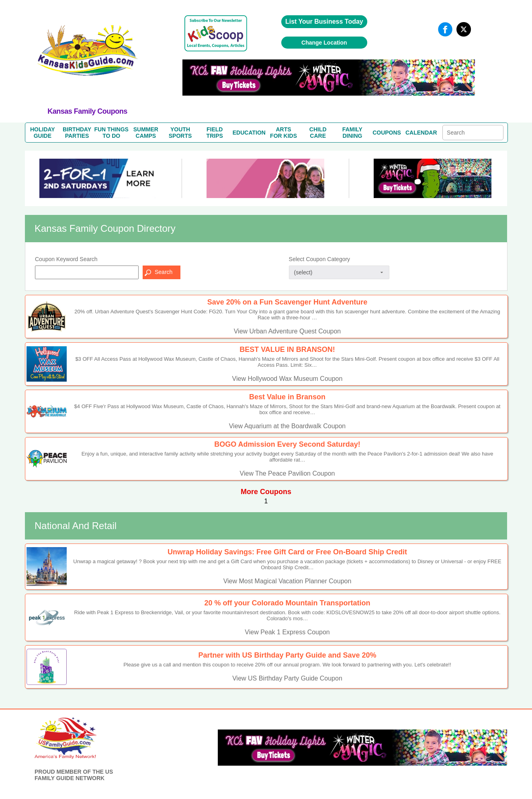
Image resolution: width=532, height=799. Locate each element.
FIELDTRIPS (215, 133)
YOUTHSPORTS (180, 133)
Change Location (324, 43)
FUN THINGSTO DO (111, 133)
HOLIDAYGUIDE (43, 133)
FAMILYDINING (352, 133)
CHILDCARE (318, 133)
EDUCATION (249, 133)
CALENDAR (421, 133)
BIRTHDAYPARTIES (77, 133)
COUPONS (387, 133)
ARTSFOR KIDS (283, 133)
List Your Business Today (324, 21)
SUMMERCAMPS (146, 133)
